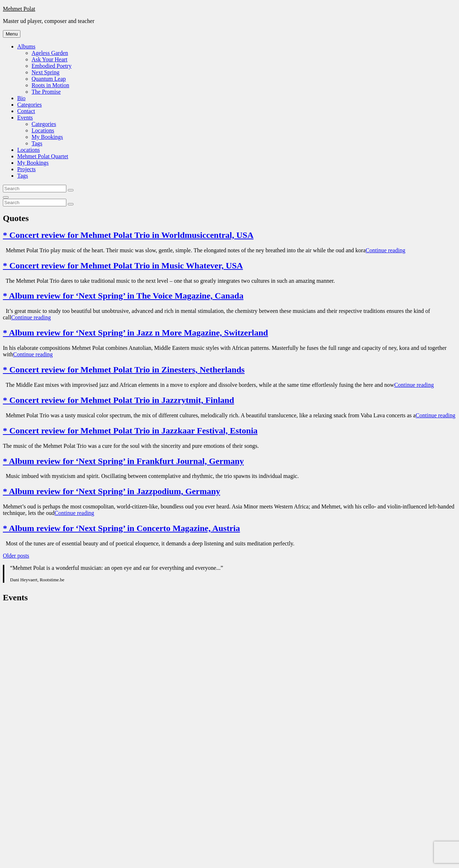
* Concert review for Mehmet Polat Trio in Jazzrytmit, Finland (119, 400)
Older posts (16, 556)
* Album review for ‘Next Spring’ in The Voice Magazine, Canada (123, 296)
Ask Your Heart (49, 59)
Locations (43, 130)
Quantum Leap (49, 79)
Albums (26, 46)
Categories (29, 105)
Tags (37, 143)
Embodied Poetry (52, 66)
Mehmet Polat (19, 9)
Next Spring (46, 72)
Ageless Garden (50, 53)
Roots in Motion (50, 85)
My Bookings (47, 137)
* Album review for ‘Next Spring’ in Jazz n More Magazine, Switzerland (135, 333)
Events (25, 118)
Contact (26, 111)
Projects (27, 169)
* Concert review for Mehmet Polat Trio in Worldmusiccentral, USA (128, 235)
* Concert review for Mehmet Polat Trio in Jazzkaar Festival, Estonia (130, 431)
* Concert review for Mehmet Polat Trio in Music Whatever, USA (123, 266)
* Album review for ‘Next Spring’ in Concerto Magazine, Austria (121, 528)
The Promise (46, 92)
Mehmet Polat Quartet (43, 156)
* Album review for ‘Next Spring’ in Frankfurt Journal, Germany (123, 461)
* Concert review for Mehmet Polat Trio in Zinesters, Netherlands (124, 370)
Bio (21, 98)
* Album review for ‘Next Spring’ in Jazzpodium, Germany (112, 491)
